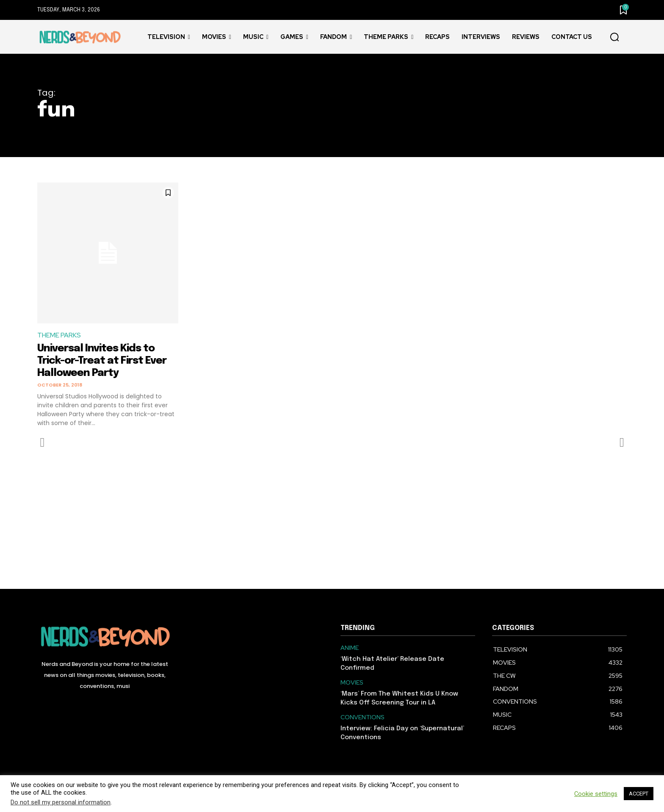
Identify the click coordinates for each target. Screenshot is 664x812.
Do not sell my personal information (61, 802)
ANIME (350, 648)
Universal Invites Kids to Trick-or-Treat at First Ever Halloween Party (108, 361)
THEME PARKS (59, 336)
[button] (614, 37)
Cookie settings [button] (596, 794)
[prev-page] (43, 442)
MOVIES (352, 683)
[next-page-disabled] (621, 442)
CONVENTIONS (362, 717)
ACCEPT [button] (639, 794)
